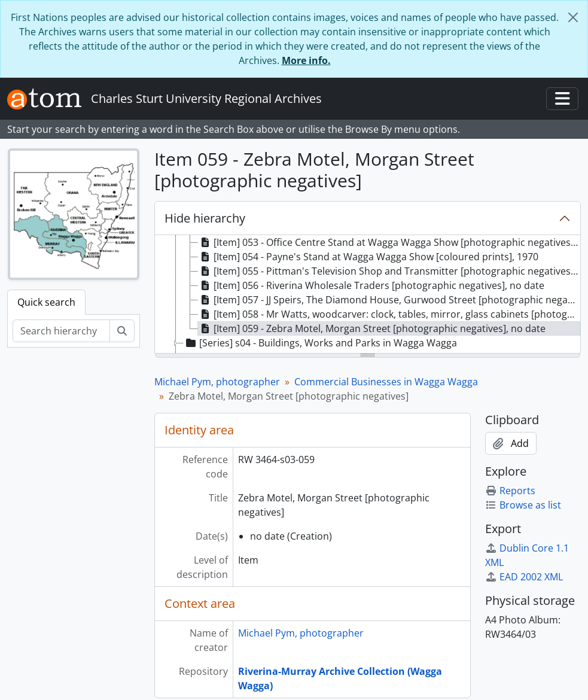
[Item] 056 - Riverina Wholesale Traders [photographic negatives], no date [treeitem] (371, 285)
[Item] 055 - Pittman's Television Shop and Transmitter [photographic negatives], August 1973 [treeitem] (389, 271)
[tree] (368, 295)
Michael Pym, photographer (217, 382)
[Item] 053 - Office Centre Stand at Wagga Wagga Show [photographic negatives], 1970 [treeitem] (389, 242)
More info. (306, 60)
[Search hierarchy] (61, 331)
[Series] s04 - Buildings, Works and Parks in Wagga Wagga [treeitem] (320, 343)
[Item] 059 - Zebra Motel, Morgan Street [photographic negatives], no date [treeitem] (372, 328)
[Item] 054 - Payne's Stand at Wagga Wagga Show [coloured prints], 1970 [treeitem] (368, 257)
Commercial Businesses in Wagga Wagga (386, 382)
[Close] (573, 17)
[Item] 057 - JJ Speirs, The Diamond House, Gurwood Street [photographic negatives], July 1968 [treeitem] (389, 300)
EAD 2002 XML (524, 577)
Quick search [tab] (46, 302)
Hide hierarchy (205, 218)
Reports (510, 491)
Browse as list (523, 505)
